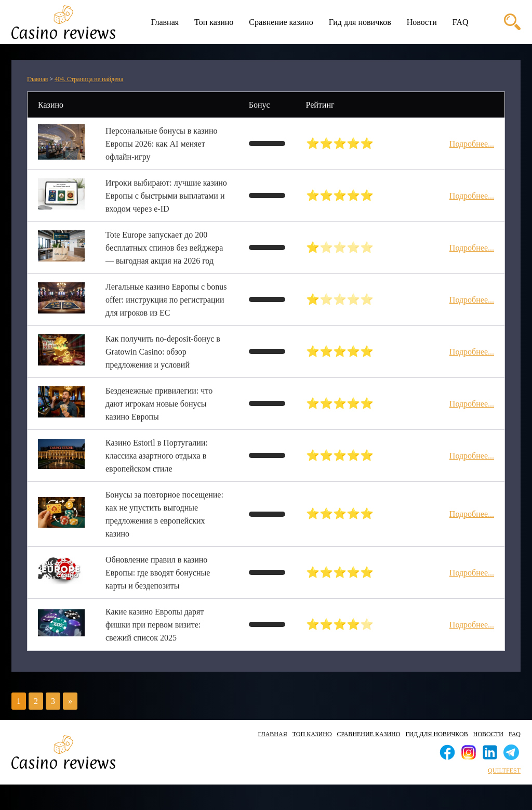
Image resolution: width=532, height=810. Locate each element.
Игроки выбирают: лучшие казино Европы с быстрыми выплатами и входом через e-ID (166, 196)
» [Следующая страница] (70, 701)
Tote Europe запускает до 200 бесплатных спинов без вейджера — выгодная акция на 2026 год (164, 248)
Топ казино (214, 22)
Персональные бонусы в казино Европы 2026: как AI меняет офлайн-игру (161, 144)
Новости (422, 22)
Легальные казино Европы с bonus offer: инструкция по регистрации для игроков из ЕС (166, 300)
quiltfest (504, 770)
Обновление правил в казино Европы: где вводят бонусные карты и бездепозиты (158, 573)
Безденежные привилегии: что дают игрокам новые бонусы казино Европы (159, 404)
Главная (165, 22)
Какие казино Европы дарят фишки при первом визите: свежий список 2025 (155, 625)
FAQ (461, 22)
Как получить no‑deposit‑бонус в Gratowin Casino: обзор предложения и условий (163, 352)
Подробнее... (472, 144)
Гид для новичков (360, 22)
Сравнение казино (281, 22)
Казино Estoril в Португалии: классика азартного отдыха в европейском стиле (157, 456)
